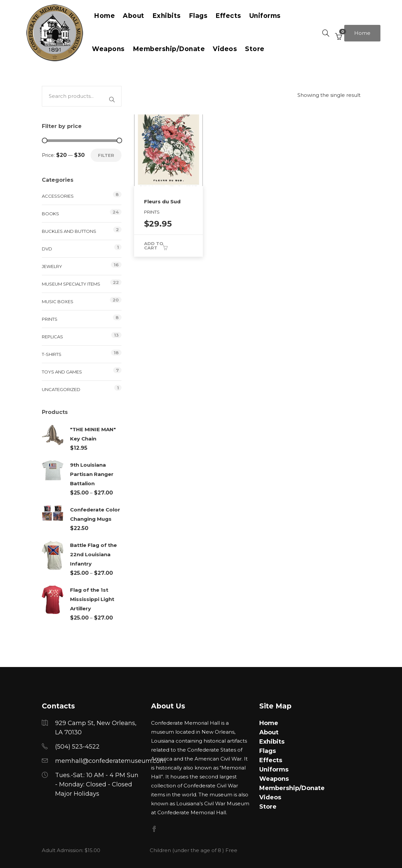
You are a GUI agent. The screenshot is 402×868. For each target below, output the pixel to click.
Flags (268, 751)
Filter (106, 155)
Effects (271, 760)
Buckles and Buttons (69, 231)
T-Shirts (52, 354)
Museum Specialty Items (71, 284)
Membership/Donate (169, 49)
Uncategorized (61, 389)
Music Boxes (58, 301)
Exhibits (272, 742)
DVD (47, 249)
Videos (225, 49)
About (269, 732)
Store (255, 49)
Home (362, 33)
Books (50, 214)
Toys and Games (62, 372)
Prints (50, 319)
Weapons (108, 49)
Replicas (52, 337)
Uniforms (274, 769)
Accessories (58, 196)
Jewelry (52, 266)
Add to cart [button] (154, 246)
